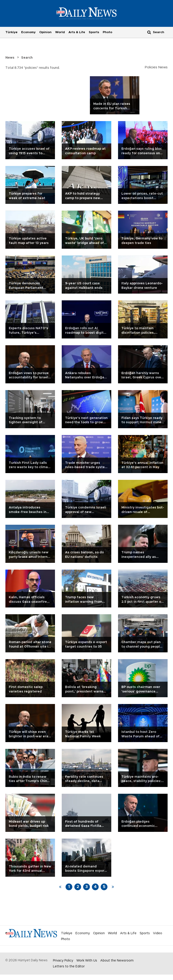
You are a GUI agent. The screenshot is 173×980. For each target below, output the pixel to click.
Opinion (45, 32)
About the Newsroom (117, 961)
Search (27, 58)
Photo (107, 32)
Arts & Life (77, 32)
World (60, 32)
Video (158, 933)
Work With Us (87, 961)
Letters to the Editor (69, 966)
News (10, 58)
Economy (28, 32)
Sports (94, 32)
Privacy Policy (63, 961)
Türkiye (11, 32)
